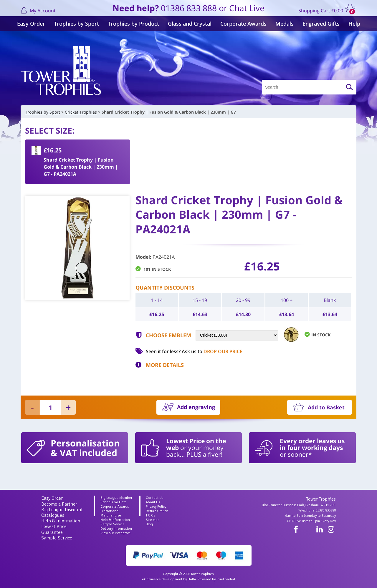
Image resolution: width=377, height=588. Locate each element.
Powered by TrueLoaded (216, 579)
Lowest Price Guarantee (54, 529)
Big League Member (116, 498)
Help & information (115, 520)
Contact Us (154, 498)
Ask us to (212, 351)
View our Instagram (115, 533)
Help (354, 24)
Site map (153, 520)
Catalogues (53, 515)
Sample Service (57, 538)
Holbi (192, 579)
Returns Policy (157, 511)
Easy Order (31, 24)
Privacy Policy (156, 507)
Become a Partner (59, 504)
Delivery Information (116, 529)
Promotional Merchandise (111, 513)
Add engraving (196, 407)
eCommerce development (162, 579)
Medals (285, 24)
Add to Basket (326, 407)
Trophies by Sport (76, 24)
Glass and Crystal (190, 24)
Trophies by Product (133, 24)
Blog (149, 524)
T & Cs (150, 515)
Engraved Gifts (321, 24)
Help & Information (61, 521)
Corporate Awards (243, 24)
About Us (153, 502)
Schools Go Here (114, 502)
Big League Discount (62, 510)
